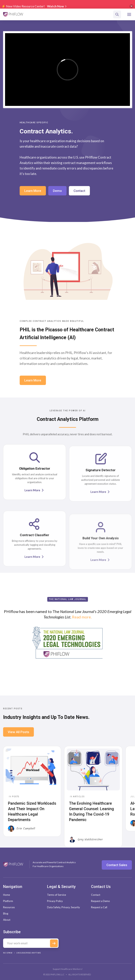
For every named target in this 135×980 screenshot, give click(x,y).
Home (7, 895)
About (7, 920)
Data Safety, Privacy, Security (64, 907)
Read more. (82, 618)
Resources (9, 907)
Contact (79, 191)
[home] (13, 14)
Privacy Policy (55, 901)
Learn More (33, 191)
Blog (6, 913)
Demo (57, 191)
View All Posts (18, 732)
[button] (129, 14)
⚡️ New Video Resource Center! (23, 6)
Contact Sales (117, 865)
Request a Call (99, 907)
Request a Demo (100, 901)
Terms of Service (57, 895)
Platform (8, 901)
